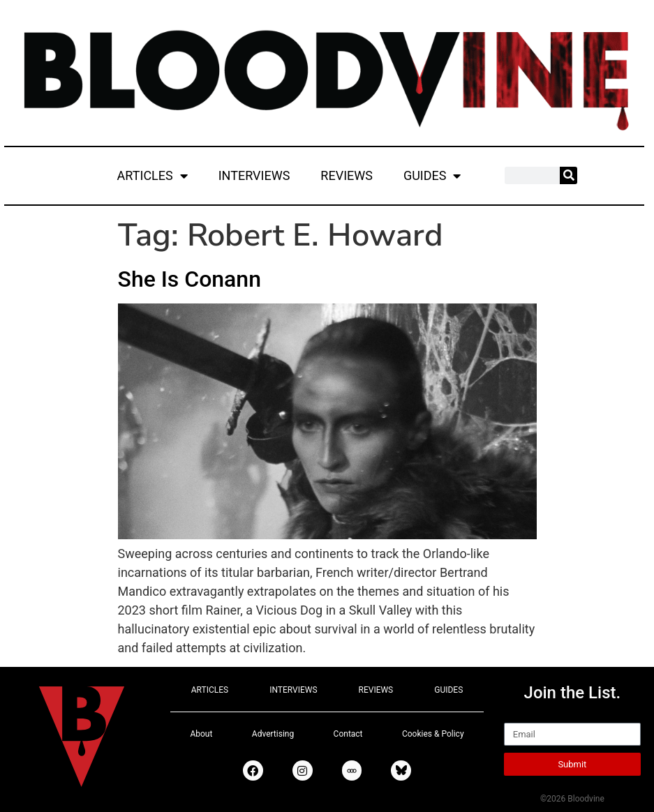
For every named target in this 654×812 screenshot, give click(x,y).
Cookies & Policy (433, 734)
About (201, 734)
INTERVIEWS (254, 175)
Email (520, 716)
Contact (348, 734)
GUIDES (432, 176)
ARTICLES (153, 176)
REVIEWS (347, 175)
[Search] (568, 175)
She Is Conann (189, 279)
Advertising (273, 734)
